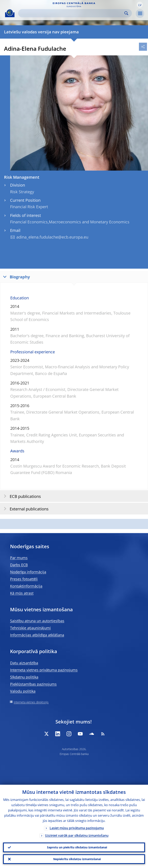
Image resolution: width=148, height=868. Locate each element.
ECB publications (21, 496)
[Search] (72, 13)
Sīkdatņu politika (24, 677)
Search (126, 13)
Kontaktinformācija (26, 586)
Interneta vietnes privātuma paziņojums (44, 670)
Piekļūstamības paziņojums (33, 684)
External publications (25, 509)
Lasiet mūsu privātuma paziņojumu (77, 828)
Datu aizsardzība (24, 663)
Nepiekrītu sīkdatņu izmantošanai (77, 859)
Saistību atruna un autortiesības (37, 621)
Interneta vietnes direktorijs (31, 702)
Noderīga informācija (28, 572)
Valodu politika (23, 691)
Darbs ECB (19, 565)
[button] (140, 5)
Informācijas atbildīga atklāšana (37, 635)
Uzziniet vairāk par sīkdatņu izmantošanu (77, 835)
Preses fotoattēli (24, 579)
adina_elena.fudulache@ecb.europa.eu (52, 237)
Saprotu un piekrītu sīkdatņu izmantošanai (77, 847)
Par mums (19, 558)
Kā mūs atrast (22, 593)
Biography (16, 277)
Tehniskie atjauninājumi (30, 628)
